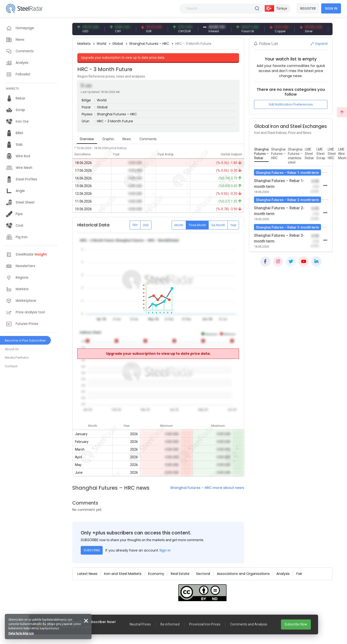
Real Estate (180, 574)
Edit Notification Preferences (291, 104)
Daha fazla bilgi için (21, 633)
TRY (135, 225)
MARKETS (12, 89)
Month (179, 225)
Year (233, 225)
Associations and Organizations (243, 574)
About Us (12, 349)
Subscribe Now (296, 624)
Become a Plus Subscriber (25, 340)
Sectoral (203, 574)
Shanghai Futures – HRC (149, 44)
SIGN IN (331, 8)
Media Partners (17, 358)
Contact (11, 366)
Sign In (165, 550)
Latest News (87, 574)
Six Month (218, 225)
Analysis (283, 574)
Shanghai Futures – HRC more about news (207, 488)
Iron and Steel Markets (123, 574)
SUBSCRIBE (92, 550)
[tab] (261, 154)
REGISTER (308, 8)
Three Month (197, 225)
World (101, 44)
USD (146, 225)
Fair (299, 574)
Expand (319, 44)
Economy (156, 574)
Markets (84, 44)
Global (118, 44)
